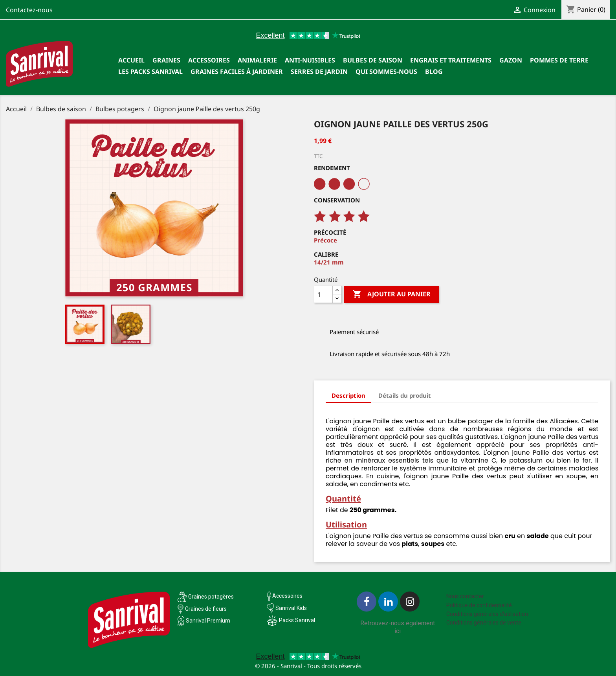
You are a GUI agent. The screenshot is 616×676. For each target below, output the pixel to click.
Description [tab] (348, 395)
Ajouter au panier (391, 294)
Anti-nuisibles (310, 60)
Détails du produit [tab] (405, 395)
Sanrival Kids (291, 608)
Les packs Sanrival (150, 72)
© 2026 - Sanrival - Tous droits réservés (308, 666)
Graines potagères (211, 597)
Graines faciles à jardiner (237, 72)
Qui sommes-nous (386, 72)
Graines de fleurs (206, 609)
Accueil (131, 60)
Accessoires (209, 60)
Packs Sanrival (297, 620)
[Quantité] (323, 294)
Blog (434, 72)
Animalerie (257, 60)
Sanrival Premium (208, 621)
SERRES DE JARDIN (319, 72)
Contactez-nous (29, 10)
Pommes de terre (559, 60)
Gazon (511, 60)
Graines (166, 60)
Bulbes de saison (373, 60)
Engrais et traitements (451, 60)
